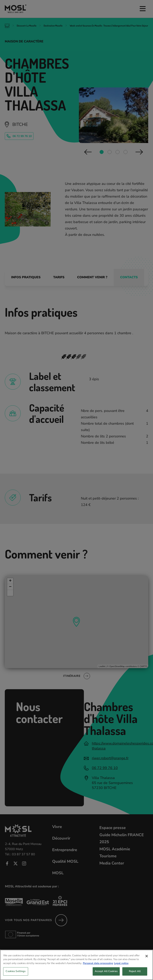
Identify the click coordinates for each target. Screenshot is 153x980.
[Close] (147, 960)
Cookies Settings (16, 975)
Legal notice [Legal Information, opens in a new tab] (121, 967)
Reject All (135, 975)
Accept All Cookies (106, 975)
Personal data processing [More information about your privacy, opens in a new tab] (98, 967)
